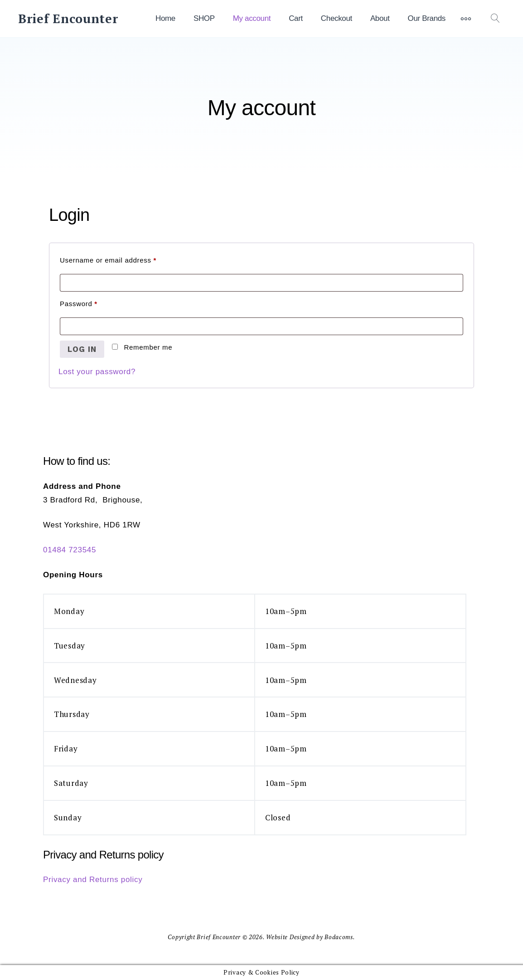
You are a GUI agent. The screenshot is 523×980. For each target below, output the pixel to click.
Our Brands (427, 18)
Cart (296, 18)
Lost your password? (97, 372)
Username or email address (123, 259)
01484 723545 (70, 550)
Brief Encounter (68, 19)
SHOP (204, 18)
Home (165, 18)
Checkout (337, 18)
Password (93, 302)
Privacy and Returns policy (93, 880)
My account (252, 18)
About (380, 18)
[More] (466, 19)
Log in (82, 349)
